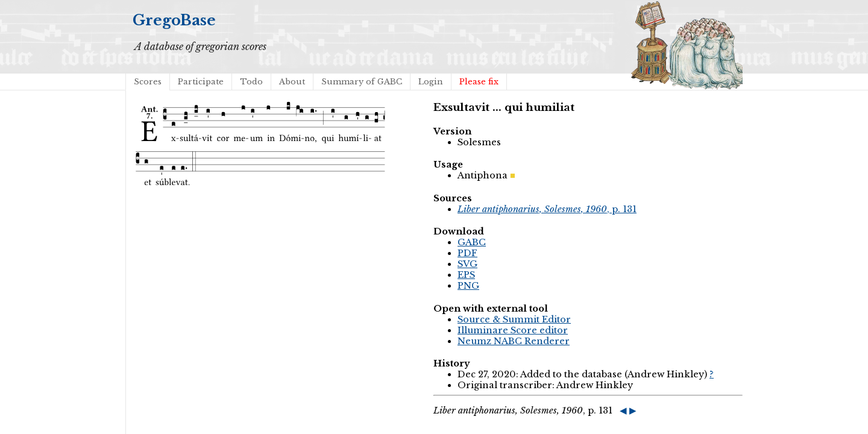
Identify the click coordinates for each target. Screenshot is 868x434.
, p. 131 (547, 209)
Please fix (479, 82)
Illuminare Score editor (513, 330)
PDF (467, 253)
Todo (251, 82)
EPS (466, 275)
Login (431, 82)
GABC (472, 242)
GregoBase (174, 20)
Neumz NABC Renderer (514, 341)
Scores (148, 82)
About (292, 82)
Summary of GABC (362, 82)
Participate (201, 82)
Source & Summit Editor (514, 319)
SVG (467, 264)
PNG (468, 286)
